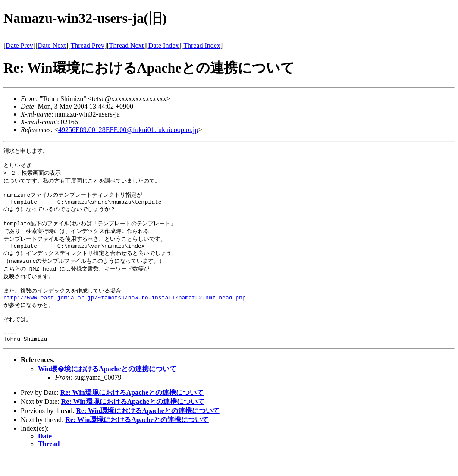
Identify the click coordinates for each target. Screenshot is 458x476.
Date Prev (19, 46)
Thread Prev (87, 46)
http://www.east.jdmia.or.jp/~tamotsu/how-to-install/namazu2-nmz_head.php (125, 312)
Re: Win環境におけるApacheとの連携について (132, 414)
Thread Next (126, 46)
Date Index (164, 46)
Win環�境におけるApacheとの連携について (107, 390)
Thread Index (202, 46)
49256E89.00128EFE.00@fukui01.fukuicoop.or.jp (128, 130)
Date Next (52, 46)
